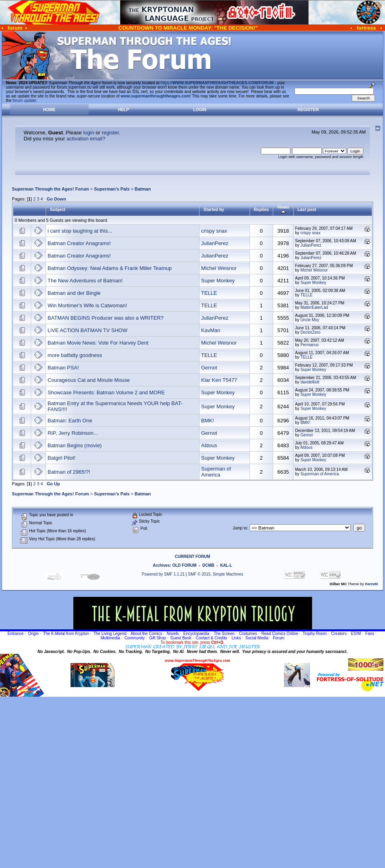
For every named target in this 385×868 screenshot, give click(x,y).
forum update (25, 100)
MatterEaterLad (314, 307)
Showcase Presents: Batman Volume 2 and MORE (106, 392)
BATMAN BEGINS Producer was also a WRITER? (106, 318)
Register (308, 110)
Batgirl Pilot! (61, 458)
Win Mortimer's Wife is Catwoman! (87, 305)
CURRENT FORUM (192, 557)
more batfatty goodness (75, 355)
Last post (307, 209)
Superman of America (216, 472)
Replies (261, 209)
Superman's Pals (112, 189)
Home (49, 110)
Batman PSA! (63, 368)
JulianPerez (215, 243)
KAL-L (226, 565)
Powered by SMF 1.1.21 (163, 574)
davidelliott (310, 382)
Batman (143, 189)
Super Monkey (218, 281)
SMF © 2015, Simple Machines (216, 574)
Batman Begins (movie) (75, 445)
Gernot (209, 368)
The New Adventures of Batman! (85, 281)
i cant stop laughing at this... (80, 231)
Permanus (310, 345)
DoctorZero (310, 332)
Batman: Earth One (70, 421)
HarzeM (371, 584)
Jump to (240, 528)
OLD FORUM (184, 565)
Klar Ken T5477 (219, 380)
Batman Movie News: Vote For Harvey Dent (98, 343)
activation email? (86, 139)
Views (283, 209)
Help (123, 110)
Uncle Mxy (310, 320)
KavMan (211, 330)
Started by (214, 209)
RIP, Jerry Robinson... (73, 433)
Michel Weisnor (219, 268)
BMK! (208, 421)
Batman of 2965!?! (69, 472)
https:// (217, 83)
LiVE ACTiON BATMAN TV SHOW (88, 330)
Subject (58, 209)
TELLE (209, 293)
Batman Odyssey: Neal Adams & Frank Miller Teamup (110, 268)
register (110, 133)
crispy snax (214, 231)
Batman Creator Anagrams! (79, 243)
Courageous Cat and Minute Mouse (89, 380)
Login (200, 110)
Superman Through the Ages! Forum (50, 189)
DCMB (208, 565)
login (89, 133)
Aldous (209, 445)
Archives (161, 565)
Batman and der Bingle (74, 293)
